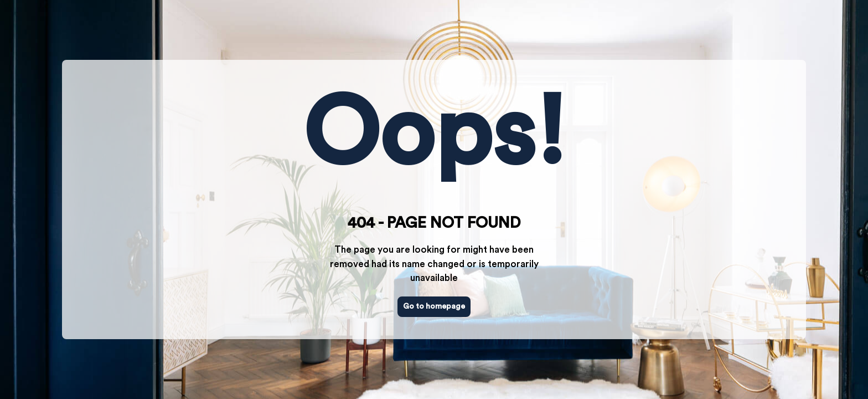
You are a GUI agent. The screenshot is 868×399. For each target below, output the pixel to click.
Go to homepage (434, 306)
